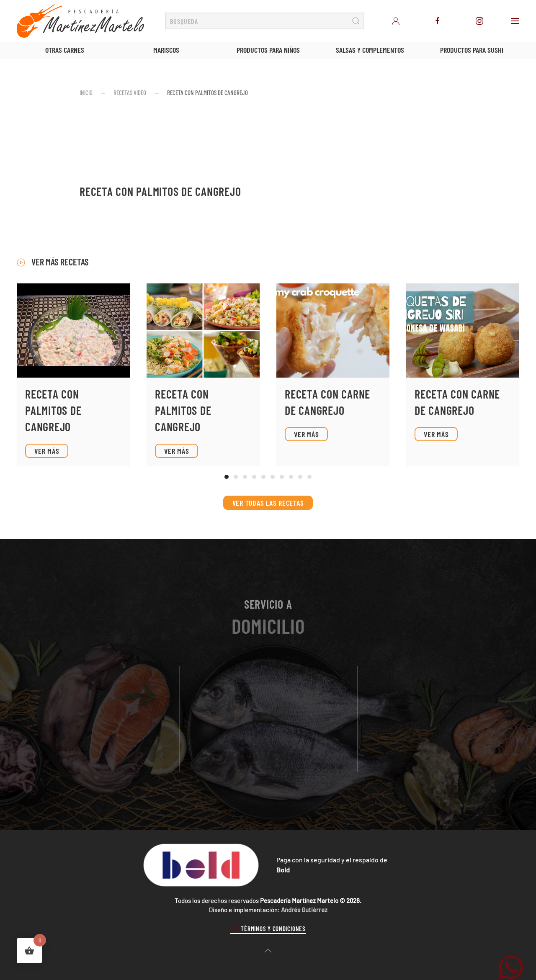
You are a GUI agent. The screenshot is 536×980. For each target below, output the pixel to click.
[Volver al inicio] (80, 21)
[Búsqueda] (265, 21)
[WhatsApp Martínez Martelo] (511, 966)
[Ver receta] (73, 375)
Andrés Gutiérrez (304, 910)
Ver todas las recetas (268, 503)
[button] (515, 21)
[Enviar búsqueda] (356, 21)
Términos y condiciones (268, 929)
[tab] (227, 477)
